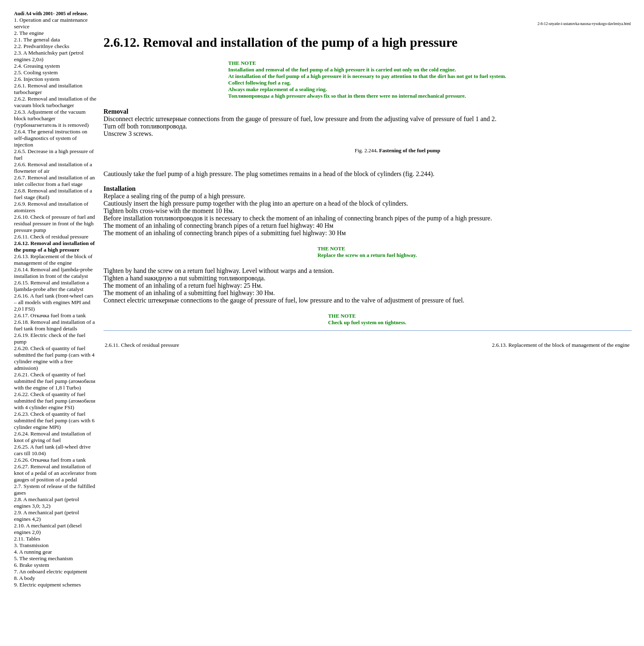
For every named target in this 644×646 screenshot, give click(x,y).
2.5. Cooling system (36, 72)
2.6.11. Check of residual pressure (51, 237)
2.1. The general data (37, 40)
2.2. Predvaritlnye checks (42, 46)
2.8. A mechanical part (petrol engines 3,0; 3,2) (46, 503)
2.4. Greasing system (37, 66)
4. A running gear (33, 552)
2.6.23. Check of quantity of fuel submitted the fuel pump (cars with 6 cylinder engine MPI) (54, 420)
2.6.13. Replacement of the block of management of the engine (53, 260)
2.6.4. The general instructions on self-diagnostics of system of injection (51, 138)
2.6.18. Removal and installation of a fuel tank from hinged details (54, 325)
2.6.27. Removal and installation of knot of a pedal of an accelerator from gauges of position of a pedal (55, 473)
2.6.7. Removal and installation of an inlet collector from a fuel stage (54, 181)
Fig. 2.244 (366, 150)
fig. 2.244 (418, 174)
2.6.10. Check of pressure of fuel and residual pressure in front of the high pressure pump (54, 223)
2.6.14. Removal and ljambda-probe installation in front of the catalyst (53, 273)
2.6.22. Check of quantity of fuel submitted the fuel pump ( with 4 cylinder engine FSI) (55, 401)
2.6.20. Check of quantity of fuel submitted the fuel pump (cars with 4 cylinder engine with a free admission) (54, 358)
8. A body (24, 578)
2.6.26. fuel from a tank (50, 460)
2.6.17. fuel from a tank (50, 315)
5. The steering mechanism (43, 558)
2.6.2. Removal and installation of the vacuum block (55, 102)
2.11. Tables (27, 539)
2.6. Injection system (37, 79)
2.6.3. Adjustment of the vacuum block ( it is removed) (51, 118)
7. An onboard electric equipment (51, 572)
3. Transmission (31, 545)
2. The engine (29, 33)
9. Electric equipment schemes (47, 585)
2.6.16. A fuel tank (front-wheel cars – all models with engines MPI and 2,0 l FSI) (54, 302)
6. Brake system (32, 565)
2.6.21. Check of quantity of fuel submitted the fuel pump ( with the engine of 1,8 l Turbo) (55, 381)
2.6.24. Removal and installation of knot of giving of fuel (53, 437)
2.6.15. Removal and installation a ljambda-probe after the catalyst (52, 286)
